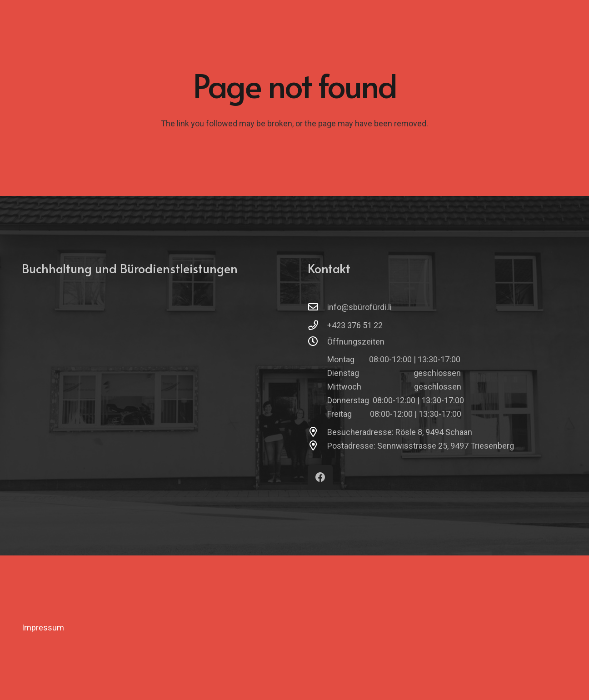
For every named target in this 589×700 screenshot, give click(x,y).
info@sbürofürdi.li (359, 307)
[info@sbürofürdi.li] (317, 307)
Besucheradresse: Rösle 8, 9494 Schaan (400, 432)
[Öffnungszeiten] (317, 342)
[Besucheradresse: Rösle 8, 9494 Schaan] (317, 432)
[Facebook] (320, 477)
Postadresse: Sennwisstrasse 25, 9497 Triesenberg (421, 446)
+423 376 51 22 (355, 325)
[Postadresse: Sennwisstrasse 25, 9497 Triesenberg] (317, 446)
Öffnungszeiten (356, 342)
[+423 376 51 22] (317, 325)
